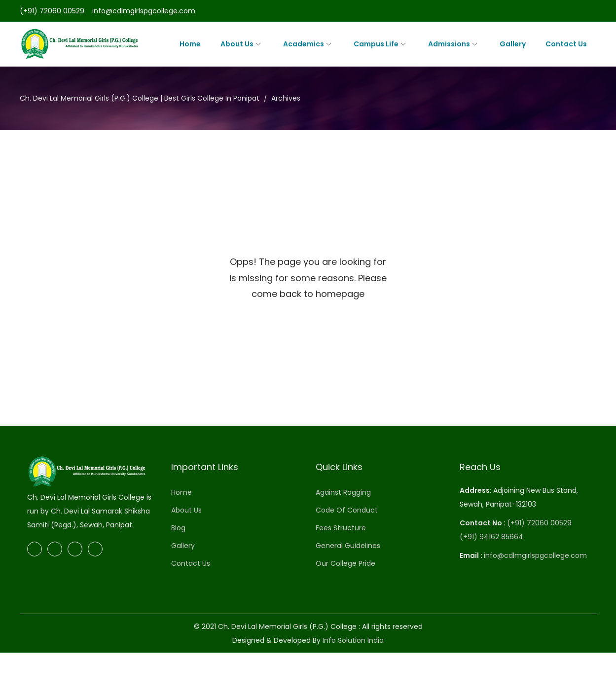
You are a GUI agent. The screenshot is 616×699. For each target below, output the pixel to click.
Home (181, 492)
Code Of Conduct (347, 510)
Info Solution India (353, 640)
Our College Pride (345, 563)
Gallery (183, 546)
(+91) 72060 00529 (52, 11)
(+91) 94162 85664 (491, 537)
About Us (186, 510)
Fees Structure (341, 528)
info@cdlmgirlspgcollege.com (144, 11)
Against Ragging (343, 492)
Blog (178, 528)
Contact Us (191, 563)
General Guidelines (348, 546)
